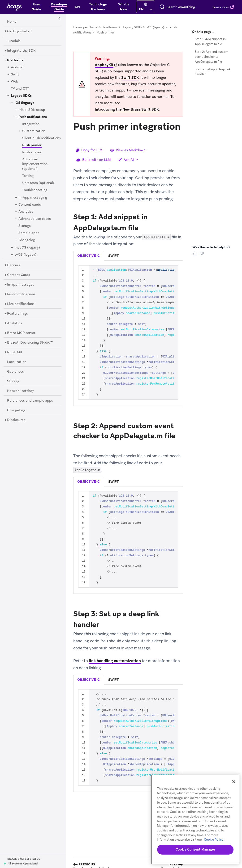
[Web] (15, 82)
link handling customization (115, 661)
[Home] (12, 22)
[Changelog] (27, 240)
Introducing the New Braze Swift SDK (127, 109)
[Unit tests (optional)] (38, 183)
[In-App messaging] (33, 198)
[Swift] (15, 75)
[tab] (89, 256)
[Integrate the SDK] (21, 51)
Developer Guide (85, 27)
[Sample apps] (29, 233)
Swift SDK (130, 78)
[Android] (17, 67)
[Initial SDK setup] (32, 110)
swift (113, 256)
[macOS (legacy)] (27, 248)
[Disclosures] (16, 420)
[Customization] (34, 131)
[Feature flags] (17, 314)
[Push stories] (32, 152)
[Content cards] (30, 205)
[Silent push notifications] (41, 138)
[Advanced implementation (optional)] (35, 164)
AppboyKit (104, 65)
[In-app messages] (21, 285)
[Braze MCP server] (21, 333)
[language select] (126, 9)
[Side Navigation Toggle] (60, 18)
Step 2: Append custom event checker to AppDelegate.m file (212, 57)
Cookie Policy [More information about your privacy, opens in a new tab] (214, 840)
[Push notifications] (33, 117)
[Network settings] (21, 391)
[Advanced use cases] (35, 219)
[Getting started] (19, 31)
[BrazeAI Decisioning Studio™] (30, 343)
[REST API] (15, 352)
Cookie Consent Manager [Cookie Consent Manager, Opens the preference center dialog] (195, 849)
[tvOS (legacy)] (26, 255)
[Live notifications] (21, 304)
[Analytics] (26, 212)
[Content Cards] (19, 275)
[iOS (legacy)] (24, 103)
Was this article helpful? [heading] (211, 247)
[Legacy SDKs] (21, 96)
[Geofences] (15, 372)
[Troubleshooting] (35, 190)
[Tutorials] (14, 41)
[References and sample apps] (30, 401)
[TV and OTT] (20, 89)
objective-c (89, 256)
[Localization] (17, 362)
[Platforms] (15, 60)
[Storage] (25, 226)
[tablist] (128, 256)
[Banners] (13, 265)
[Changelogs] (16, 410)
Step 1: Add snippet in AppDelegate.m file (210, 42)
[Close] (234, 782)
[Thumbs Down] (203, 255)
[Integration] (31, 124)
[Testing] (28, 176)
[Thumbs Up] (195, 255)
